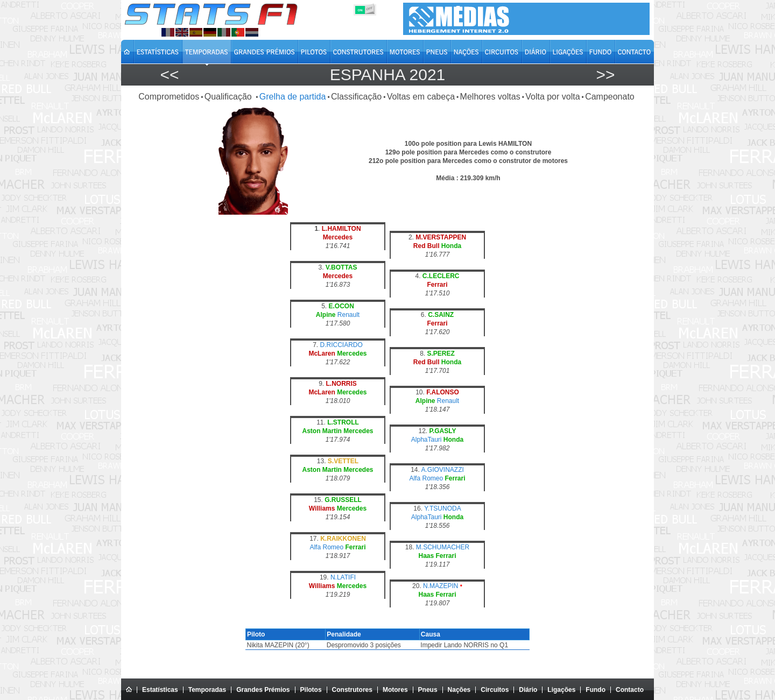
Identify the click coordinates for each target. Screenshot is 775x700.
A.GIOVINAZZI (443, 470)
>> (605, 75)
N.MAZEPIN (441, 586)
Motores (395, 690)
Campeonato (610, 97)
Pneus (428, 690)
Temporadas (207, 690)
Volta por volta (552, 97)
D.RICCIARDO (341, 345)
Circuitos (495, 690)
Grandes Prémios (263, 690)
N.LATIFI (343, 577)
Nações (459, 690)
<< (169, 75)
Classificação (356, 97)
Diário (528, 690)
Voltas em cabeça (421, 97)
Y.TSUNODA (442, 508)
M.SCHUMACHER (443, 547)
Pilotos (311, 690)
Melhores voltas (490, 97)
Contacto (630, 690)
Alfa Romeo (426, 478)
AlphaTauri (427, 440)
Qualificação (230, 97)
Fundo (596, 690)
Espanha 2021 (388, 75)
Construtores (352, 690)
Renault (348, 315)
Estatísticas (160, 690)
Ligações (561, 690)
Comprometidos (169, 97)
